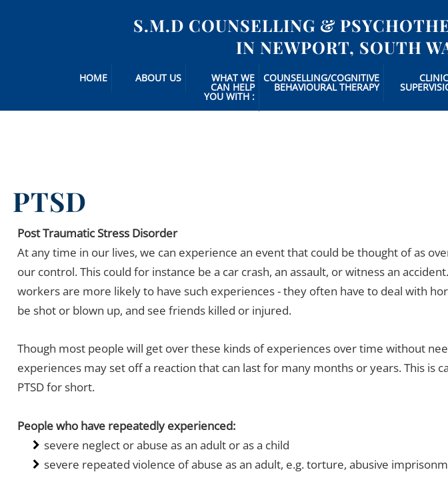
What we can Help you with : (229, 87)
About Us (158, 78)
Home (93, 78)
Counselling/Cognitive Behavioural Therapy (321, 82)
